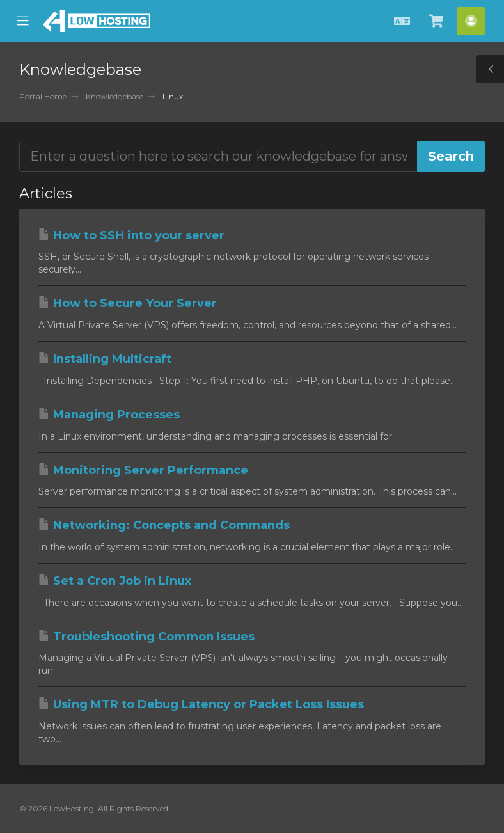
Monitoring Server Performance (143, 470)
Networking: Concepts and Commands (164, 525)
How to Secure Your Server (128, 303)
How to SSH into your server (131, 235)
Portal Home (43, 96)
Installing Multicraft (105, 359)
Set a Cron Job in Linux (115, 581)
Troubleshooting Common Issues (146, 637)
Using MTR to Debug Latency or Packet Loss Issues (201, 704)
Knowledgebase (114, 96)
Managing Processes (109, 415)
